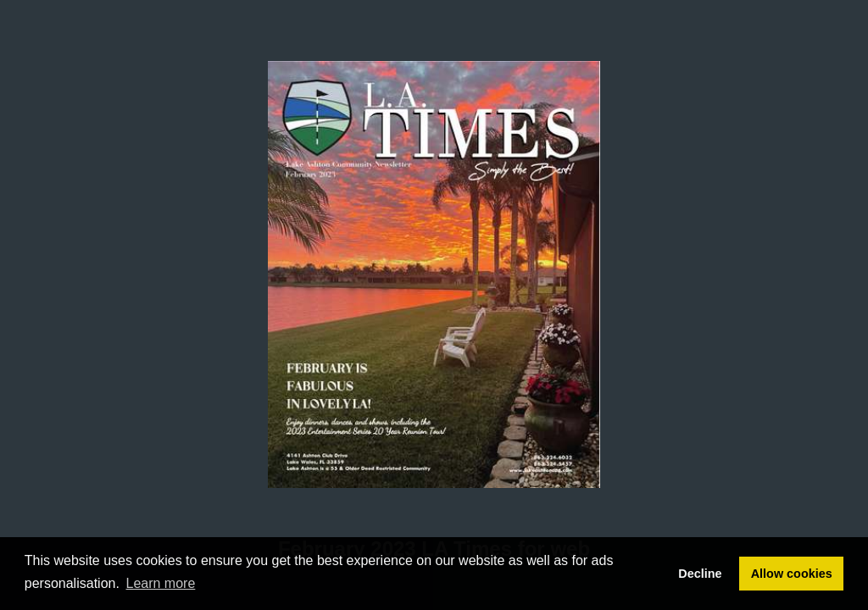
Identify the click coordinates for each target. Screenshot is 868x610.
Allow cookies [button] (792, 574)
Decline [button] (700, 574)
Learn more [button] (161, 583)
